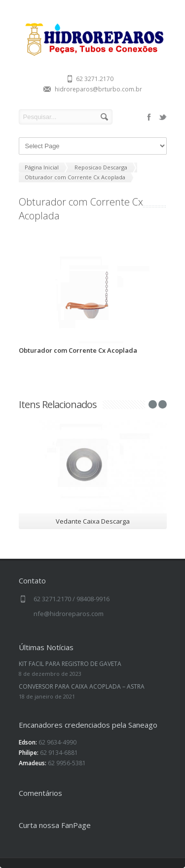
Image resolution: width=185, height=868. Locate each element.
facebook (149, 117)
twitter (163, 117)
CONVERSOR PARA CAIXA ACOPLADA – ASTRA (82, 686)
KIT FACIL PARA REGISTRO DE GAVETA (70, 664)
